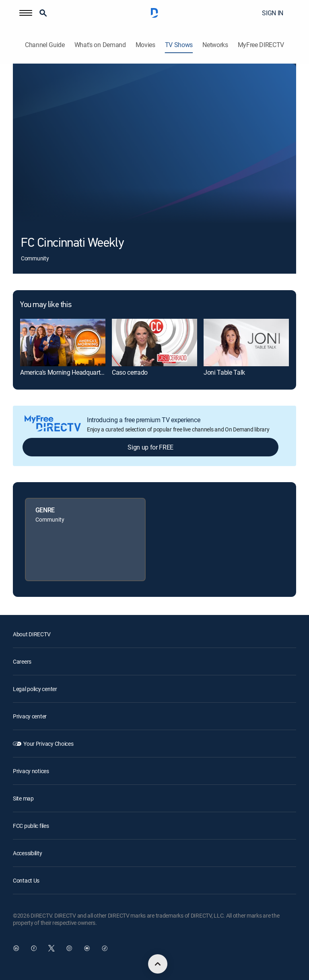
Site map (23, 798)
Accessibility (27, 853)
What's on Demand (100, 45)
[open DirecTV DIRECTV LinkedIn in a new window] (16, 948)
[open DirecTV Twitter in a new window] (51, 948)
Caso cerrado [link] (130, 372)
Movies (145, 45)
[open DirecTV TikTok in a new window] (105, 948)
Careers (22, 661)
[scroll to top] (158, 964)
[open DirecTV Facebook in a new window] (34, 948)
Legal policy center (35, 689)
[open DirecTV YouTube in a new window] (87, 948)
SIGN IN (273, 13)
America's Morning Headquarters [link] (64, 372)
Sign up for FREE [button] (150, 447)
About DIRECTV (32, 634)
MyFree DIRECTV (261, 45)
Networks (215, 45)
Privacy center (30, 716)
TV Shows (179, 45)
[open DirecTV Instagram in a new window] (69, 948)
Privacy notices (31, 771)
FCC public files (31, 826)
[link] (63, 343)
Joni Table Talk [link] (224, 372)
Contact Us (26, 880)
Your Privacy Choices (48, 744)
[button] (26, 13)
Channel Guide (45, 45)
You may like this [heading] (46, 305)
